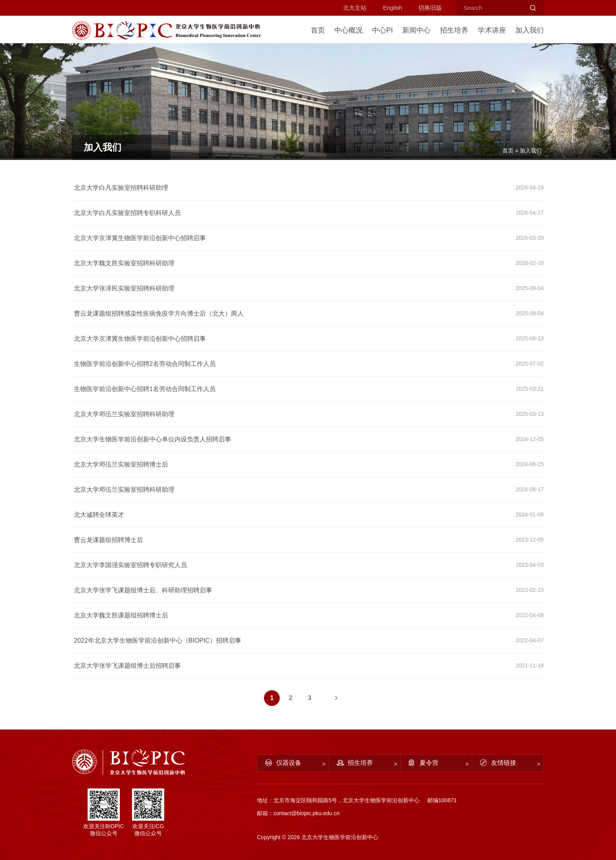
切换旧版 (430, 8)
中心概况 (348, 30)
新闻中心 (416, 30)
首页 (318, 30)
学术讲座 (492, 30)
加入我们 (530, 30)
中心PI (382, 30)
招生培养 (454, 30)
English (393, 8)
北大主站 (355, 8)
